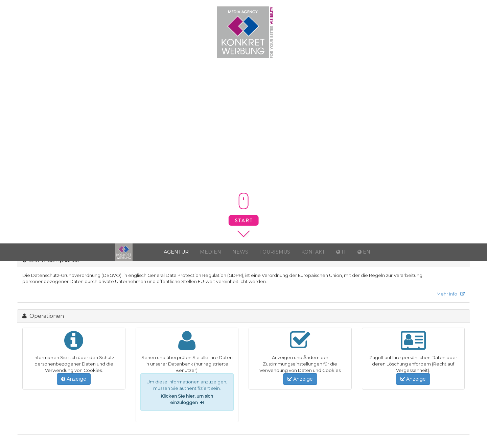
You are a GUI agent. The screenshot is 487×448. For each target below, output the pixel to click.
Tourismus (275, 252)
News (240, 252)
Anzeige (74, 379)
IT (477, 9)
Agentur (176, 252)
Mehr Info (451, 294)
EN (478, 21)
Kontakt (313, 252)
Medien (211, 252)
